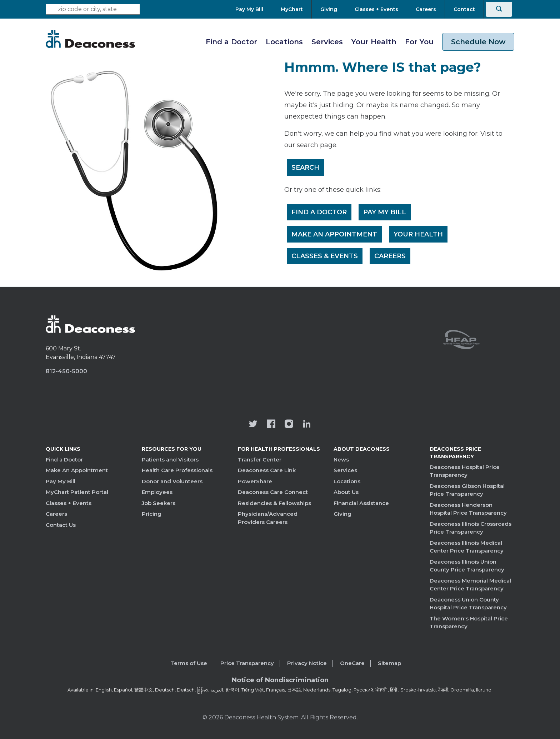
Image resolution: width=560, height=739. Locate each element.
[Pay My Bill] (254, 9)
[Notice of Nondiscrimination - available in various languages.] (280, 681)
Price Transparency (247, 663)
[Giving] (329, 9)
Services (327, 42)
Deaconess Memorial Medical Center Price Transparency (470, 585)
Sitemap (389, 663)
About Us (346, 492)
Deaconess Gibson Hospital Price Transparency (467, 490)
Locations (284, 42)
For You (419, 42)
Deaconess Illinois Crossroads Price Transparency (471, 528)
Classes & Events (325, 257)
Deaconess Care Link (267, 470)
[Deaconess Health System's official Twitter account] (253, 425)
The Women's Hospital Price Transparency (469, 623)
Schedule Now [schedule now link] (478, 42)
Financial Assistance (361, 503)
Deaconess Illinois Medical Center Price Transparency (467, 547)
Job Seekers (159, 503)
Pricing (152, 514)
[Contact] (464, 9)
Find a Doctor (231, 42)
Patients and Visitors (170, 460)
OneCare (352, 663)
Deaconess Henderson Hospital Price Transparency (468, 509)
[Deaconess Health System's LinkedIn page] (307, 425)
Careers (391, 257)
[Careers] (426, 9)
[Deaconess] (90, 39)
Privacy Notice (307, 663)
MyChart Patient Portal (77, 492)
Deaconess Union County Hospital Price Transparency (468, 604)
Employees (157, 492)
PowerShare (255, 481)
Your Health (374, 42)
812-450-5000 (66, 371)
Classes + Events (69, 503)
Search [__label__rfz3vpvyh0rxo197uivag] (306, 168)
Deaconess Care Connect (273, 492)
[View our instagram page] (289, 425)
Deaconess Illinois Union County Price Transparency (467, 566)
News (341, 460)
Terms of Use (189, 663)
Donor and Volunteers (172, 481)
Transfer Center (260, 460)
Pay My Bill (385, 213)
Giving (342, 514)
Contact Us (61, 525)
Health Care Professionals (177, 470)
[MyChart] (292, 9)
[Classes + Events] (376, 9)
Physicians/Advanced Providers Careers (268, 518)
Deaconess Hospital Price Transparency (465, 471)
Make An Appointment (335, 235)
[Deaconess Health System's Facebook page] (271, 425)
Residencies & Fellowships (274, 503)
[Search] (499, 9)
